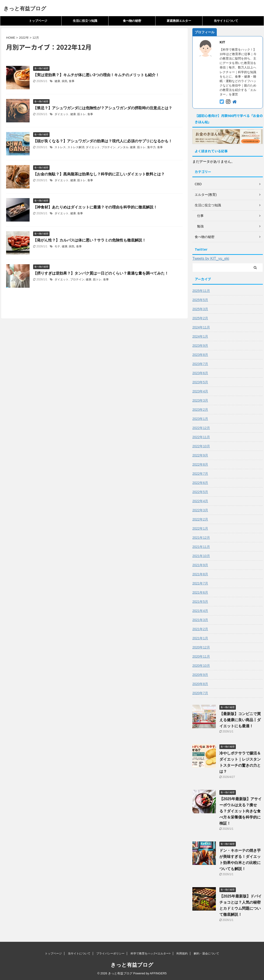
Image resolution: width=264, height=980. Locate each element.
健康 (57, 81)
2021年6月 (200, 592)
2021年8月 (200, 574)
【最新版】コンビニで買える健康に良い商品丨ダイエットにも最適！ (240, 720)
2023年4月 (200, 391)
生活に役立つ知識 (85, 21)
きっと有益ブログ (25, 9)
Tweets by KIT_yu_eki (211, 258)
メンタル (123, 147)
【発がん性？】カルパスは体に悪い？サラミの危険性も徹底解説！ (89, 240)
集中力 (151, 147)
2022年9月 (200, 455)
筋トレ (82, 114)
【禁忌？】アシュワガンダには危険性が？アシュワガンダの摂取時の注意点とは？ (103, 108)
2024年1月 (200, 336)
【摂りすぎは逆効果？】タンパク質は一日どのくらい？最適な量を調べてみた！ (101, 273)
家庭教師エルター (179, 21)
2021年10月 (201, 556)
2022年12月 (201, 428)
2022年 (24, 38)
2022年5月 (200, 492)
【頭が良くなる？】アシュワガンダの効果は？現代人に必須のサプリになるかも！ (103, 141)
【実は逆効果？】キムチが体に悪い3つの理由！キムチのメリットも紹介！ (96, 75)
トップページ (38, 21)
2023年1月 (200, 419)
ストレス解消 (76, 147)
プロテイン (109, 147)
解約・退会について (206, 954)
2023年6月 (200, 373)
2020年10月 (201, 666)
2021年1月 (200, 638)
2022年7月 (200, 474)
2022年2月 (200, 519)
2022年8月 (200, 464)
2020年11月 (201, 656)
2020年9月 (200, 675)
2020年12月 (201, 647)
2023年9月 (200, 346)
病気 (65, 81)
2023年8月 (200, 355)
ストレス (60, 147)
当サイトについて (226, 21)
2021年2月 (200, 629)
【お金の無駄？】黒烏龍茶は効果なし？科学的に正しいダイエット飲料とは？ (99, 174)
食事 (72, 81)
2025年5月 (200, 300)
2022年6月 (200, 483)
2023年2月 (200, 410)
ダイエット (62, 114)
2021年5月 (200, 602)
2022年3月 (200, 510)
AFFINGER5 (158, 973)
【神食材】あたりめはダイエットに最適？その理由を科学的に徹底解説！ (95, 207)
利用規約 (182, 954)
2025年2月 (200, 318)
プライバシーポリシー (110, 954)
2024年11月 (201, 327)
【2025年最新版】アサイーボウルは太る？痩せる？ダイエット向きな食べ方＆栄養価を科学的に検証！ (241, 811)
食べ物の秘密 (132, 21)
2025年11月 (201, 291)
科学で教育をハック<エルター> (151, 954)
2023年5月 (200, 382)
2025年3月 (200, 309)
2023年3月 (200, 400)
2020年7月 (200, 693)
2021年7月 (200, 583)
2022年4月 (200, 501)
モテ (57, 246)
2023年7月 (200, 364)
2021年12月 (201, 538)
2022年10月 (201, 446)
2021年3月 (200, 620)
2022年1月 (200, 528)
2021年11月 (201, 547)
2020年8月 (200, 684)
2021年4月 (200, 611)
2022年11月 (201, 437)
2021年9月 (200, 565)
